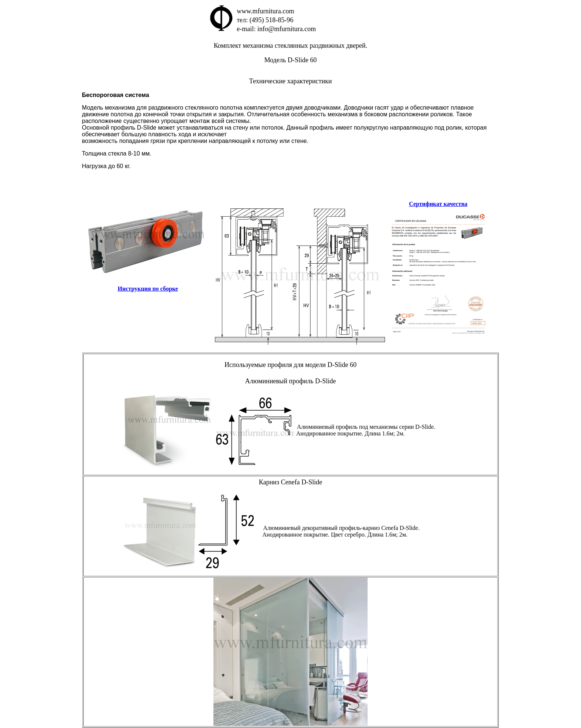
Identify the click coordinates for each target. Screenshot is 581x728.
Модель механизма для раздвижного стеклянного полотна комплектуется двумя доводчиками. (213, 108)
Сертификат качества (438, 204)
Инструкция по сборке (148, 289)
